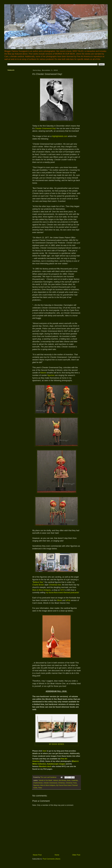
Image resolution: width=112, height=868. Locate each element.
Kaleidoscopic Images (56, 764)
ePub (68, 600)
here (45, 751)
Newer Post (37, 855)
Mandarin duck (45, 766)
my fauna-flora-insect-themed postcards (62, 593)
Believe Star (38, 582)
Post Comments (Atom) (51, 859)
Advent (43, 373)
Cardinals (75, 780)
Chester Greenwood (50, 783)
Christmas (61, 783)
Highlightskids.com (60, 136)
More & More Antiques (42, 590)
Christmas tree (55, 585)
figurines (51, 375)
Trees (40, 788)
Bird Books (63, 780)
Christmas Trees (71, 783)
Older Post (76, 855)
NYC (62, 590)
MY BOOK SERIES (57, 744)
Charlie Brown (38, 585)
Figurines (36, 785)
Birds (69, 780)
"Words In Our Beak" (45, 780)
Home (57, 855)
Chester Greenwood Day (45, 128)
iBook (59, 600)
